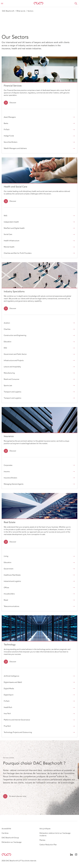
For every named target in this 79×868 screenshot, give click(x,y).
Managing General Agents (14, 484)
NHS (6, 216)
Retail (6, 600)
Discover (13, 103)
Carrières (5, 833)
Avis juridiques (45, 829)
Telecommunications (11, 606)
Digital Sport (9, 695)
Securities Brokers (11, 142)
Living (6, 556)
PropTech (7, 726)
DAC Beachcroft (8, 11)
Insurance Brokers (10, 478)
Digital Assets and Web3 (13, 682)
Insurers (7, 472)
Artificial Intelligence (11, 676)
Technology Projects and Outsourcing (18, 732)
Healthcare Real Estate (12, 575)
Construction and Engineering (15, 335)
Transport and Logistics (12, 392)
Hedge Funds (9, 136)
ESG (5, 348)
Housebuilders (9, 594)
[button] (76, 3)
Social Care (8, 234)
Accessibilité (6, 829)
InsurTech (7, 714)
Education (8, 342)
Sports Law (8, 386)
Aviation (7, 323)
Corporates (8, 465)
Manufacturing (9, 373)
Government (9, 569)
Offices (6, 588)
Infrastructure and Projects (14, 360)
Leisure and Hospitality (12, 367)
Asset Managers (10, 117)
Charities (7, 329)
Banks (6, 123)
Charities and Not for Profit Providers (18, 253)
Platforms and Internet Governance (17, 720)
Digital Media (9, 689)
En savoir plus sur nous (18, 796)
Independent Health (11, 222)
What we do (21, 11)
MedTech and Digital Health (14, 228)
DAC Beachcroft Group (10, 838)
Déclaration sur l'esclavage (12, 842)
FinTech (7, 130)
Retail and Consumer (12, 379)
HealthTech (8, 707)
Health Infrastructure (12, 241)
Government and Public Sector (15, 354)
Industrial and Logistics (12, 581)
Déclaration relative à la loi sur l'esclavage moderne (55, 834)
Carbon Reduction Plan (48, 845)
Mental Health (9, 247)
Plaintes (42, 840)
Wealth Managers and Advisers (15, 148)
